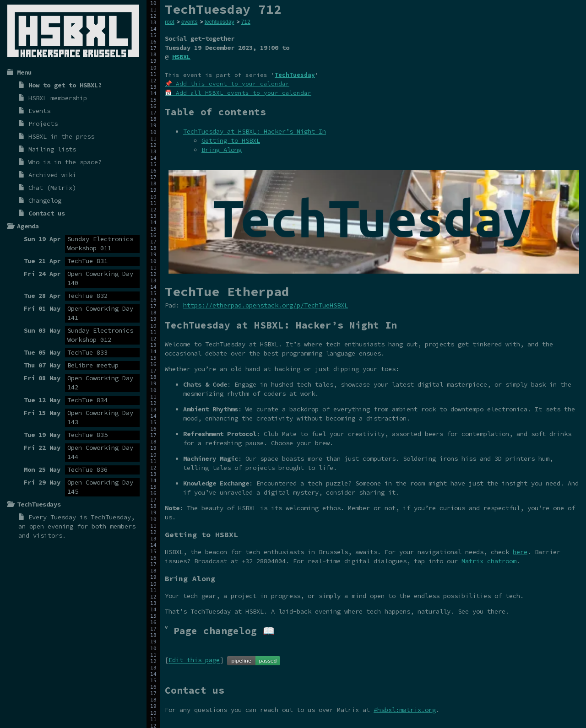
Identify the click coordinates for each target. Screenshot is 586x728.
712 (246, 22)
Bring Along (222, 150)
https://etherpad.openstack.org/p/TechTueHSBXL (266, 305)
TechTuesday (111, 517)
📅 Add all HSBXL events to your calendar (238, 93)
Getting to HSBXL (231, 140)
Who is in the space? (65, 162)
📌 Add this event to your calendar (227, 84)
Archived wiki (52, 175)
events (189, 22)
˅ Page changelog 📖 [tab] (220, 631)
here (520, 552)
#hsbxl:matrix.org (405, 710)
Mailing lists (52, 149)
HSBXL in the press (61, 136)
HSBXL (181, 57)
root (170, 22)
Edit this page (194, 660)
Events (39, 111)
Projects (43, 124)
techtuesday (220, 22)
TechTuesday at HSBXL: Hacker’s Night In (255, 131)
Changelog (45, 200)
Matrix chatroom (489, 561)
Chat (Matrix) (52, 188)
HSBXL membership (58, 98)
